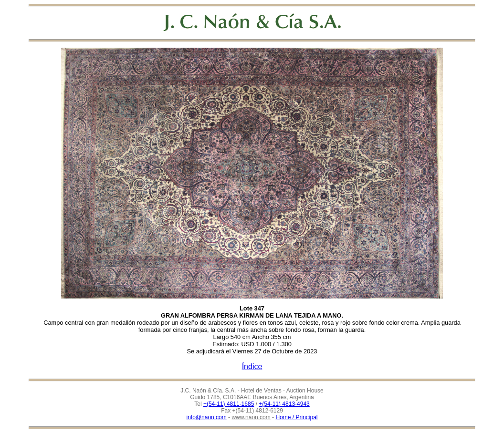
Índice (252, 366)
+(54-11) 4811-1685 (229, 404)
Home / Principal (296, 417)
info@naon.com (207, 417)
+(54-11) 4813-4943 (284, 404)
